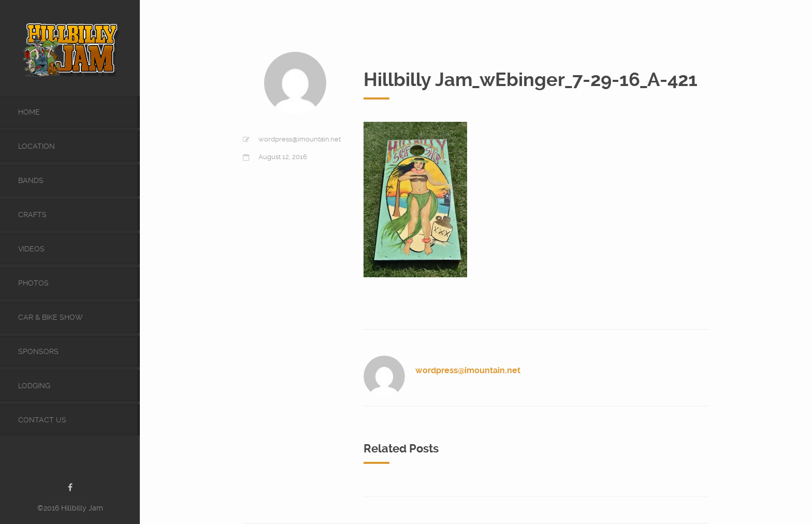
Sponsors (38, 351)
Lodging (34, 386)
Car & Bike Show (50, 317)
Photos (33, 283)
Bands (31, 180)
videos (31, 249)
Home (29, 112)
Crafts (32, 215)
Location (37, 146)
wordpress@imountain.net (300, 139)
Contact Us (42, 420)
